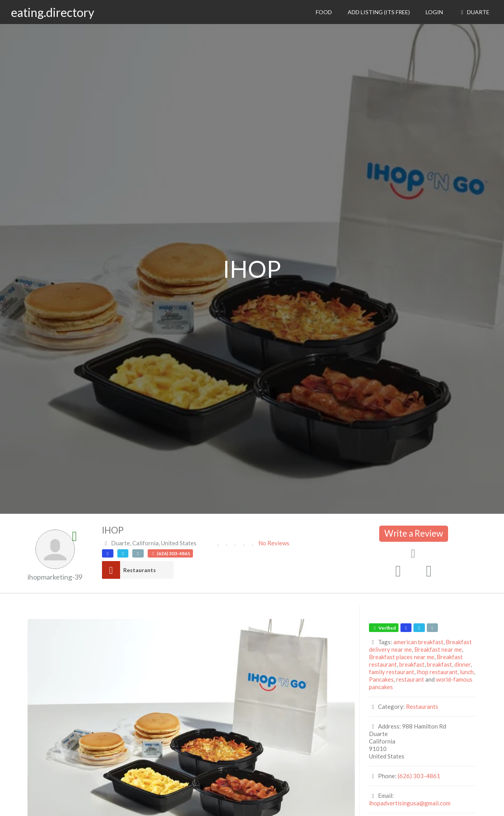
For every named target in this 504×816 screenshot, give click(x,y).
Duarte (474, 12)
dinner (462, 664)
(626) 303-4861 (419, 776)
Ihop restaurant (437, 672)
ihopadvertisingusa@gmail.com (410, 803)
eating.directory (53, 12)
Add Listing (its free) (379, 12)
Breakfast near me (438, 649)
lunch (467, 672)
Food (324, 12)
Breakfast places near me (402, 657)
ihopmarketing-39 (55, 577)
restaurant (410, 679)
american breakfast (418, 642)
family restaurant (392, 672)
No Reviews (274, 543)
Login (434, 12)
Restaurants (140, 570)
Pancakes (381, 679)
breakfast (412, 664)
